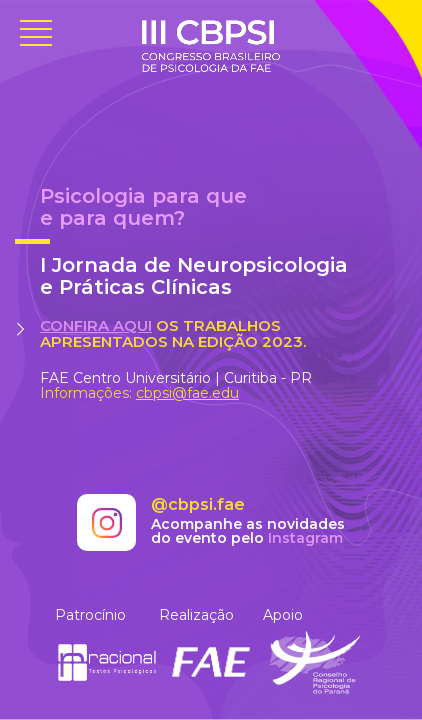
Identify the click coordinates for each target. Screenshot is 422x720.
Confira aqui (96, 325)
